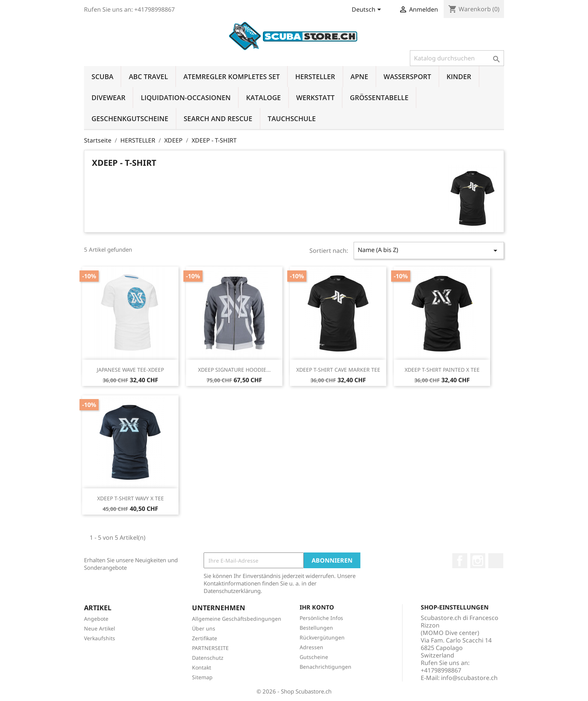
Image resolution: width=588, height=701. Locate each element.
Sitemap (202, 677)
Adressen (311, 647)
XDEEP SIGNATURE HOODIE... (234, 370)
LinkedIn (496, 561)
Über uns (204, 628)
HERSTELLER (315, 77)
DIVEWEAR (108, 98)
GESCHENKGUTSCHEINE (130, 119)
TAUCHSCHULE (292, 119)
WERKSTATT (315, 98)
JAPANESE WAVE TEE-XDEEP (130, 370)
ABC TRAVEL (148, 77)
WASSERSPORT (407, 77)
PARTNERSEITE (210, 648)
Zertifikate (205, 638)
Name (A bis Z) (429, 250)
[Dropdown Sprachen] (368, 10)
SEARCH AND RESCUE (218, 119)
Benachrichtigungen (325, 667)
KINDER (459, 77)
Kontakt (202, 667)
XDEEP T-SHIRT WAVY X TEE (130, 498)
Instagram (478, 561)
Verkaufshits (100, 638)
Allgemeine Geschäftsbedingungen (237, 619)
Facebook (460, 561)
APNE (359, 77)
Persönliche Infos (321, 618)
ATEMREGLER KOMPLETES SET (232, 77)
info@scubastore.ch (469, 678)
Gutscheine (314, 657)
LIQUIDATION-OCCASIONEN (186, 98)
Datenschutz (208, 658)
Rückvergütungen (322, 637)
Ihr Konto (317, 607)
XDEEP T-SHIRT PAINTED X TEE (442, 370)
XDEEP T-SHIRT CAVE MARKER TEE (338, 370)
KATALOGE (263, 98)
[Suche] (457, 58)
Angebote (96, 619)
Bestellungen (316, 628)
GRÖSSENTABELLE (379, 98)
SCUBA (102, 77)
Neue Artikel (100, 628)
